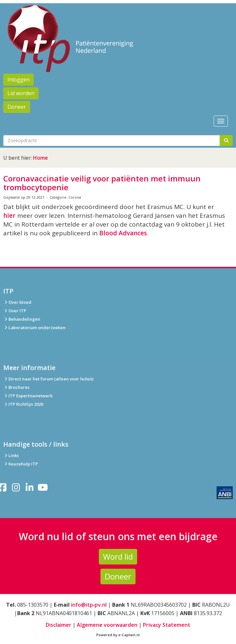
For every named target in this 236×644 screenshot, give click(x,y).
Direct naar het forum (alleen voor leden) (48, 379)
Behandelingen (22, 319)
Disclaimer (59, 625)
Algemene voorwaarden (107, 625)
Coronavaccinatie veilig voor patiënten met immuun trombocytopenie (102, 183)
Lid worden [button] (21, 93)
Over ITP (15, 311)
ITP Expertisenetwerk (28, 396)
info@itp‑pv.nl (89, 605)
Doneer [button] (17, 107)
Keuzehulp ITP (23, 464)
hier (9, 216)
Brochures (16, 387)
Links (11, 455)
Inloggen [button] (18, 80)
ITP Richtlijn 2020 (26, 404)
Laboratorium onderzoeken (34, 328)
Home (41, 158)
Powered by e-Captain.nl (118, 635)
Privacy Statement (167, 625)
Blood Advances (123, 233)
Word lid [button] (118, 557)
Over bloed (17, 302)
